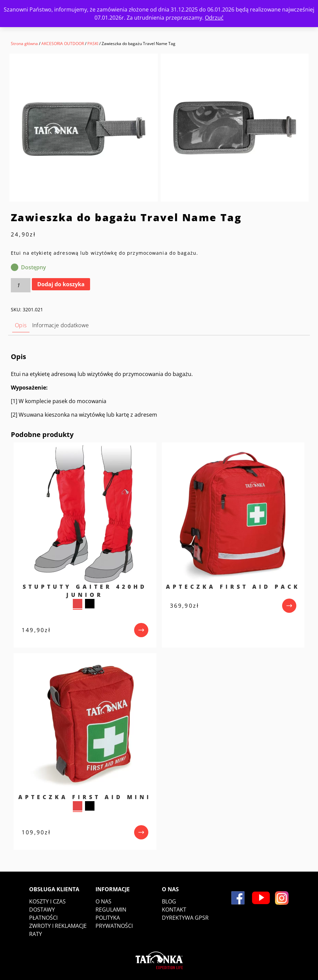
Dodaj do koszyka (61, 284)
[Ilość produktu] (21, 285)
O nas (103, 901)
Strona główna (24, 44)
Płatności (43, 918)
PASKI (93, 44)
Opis (21, 325)
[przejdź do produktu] (141, 630)
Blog (169, 901)
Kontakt (174, 910)
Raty (36, 934)
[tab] (21, 325)
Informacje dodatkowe (61, 325)
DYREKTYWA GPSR (185, 918)
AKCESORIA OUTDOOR (63, 44)
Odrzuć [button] (214, 18)
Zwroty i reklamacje (58, 926)
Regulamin (111, 910)
